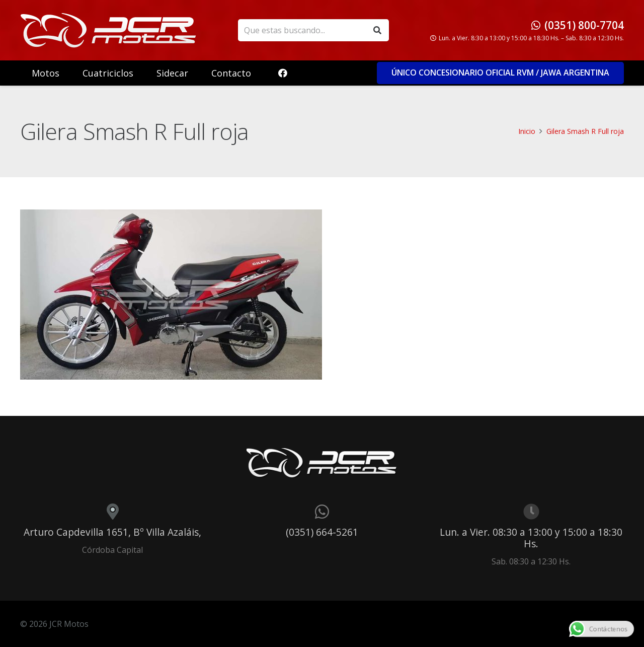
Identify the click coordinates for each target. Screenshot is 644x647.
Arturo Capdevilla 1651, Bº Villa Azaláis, (112, 532)
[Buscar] (378, 30)
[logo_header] (108, 30)
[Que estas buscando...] (313, 30)
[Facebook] (283, 73)
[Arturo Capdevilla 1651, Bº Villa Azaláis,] (113, 512)
